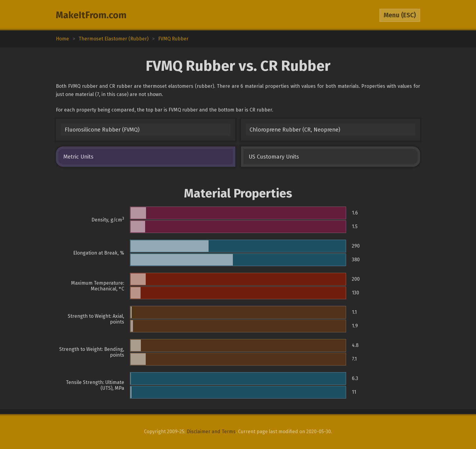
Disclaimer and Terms (211, 432)
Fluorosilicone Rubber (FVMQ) (102, 130)
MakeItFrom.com (91, 15)
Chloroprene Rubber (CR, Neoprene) (295, 130)
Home (62, 39)
